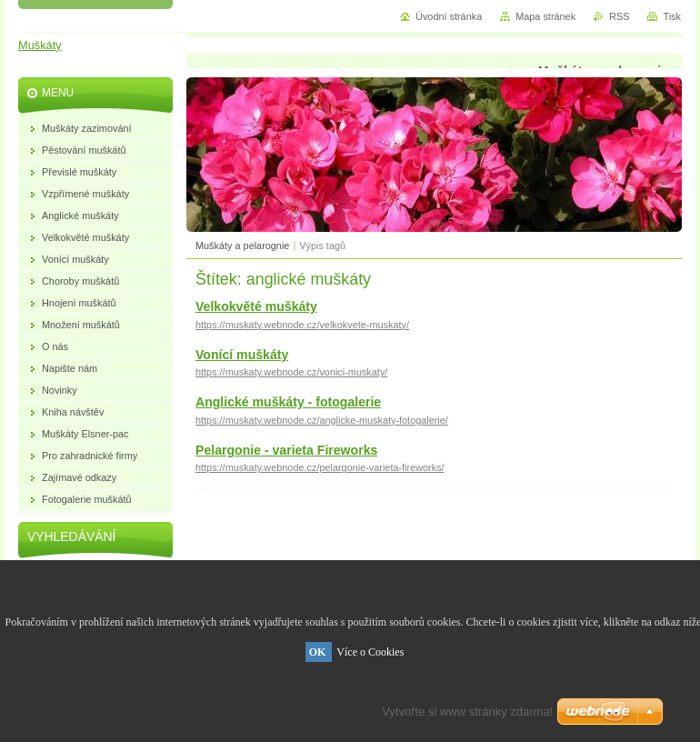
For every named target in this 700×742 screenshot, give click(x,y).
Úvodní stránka (449, 16)
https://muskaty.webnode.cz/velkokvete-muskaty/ (302, 325)
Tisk (672, 16)
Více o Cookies (370, 652)
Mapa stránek (545, 16)
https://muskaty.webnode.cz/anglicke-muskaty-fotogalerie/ (322, 420)
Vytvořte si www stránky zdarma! (467, 712)
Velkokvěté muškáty (256, 306)
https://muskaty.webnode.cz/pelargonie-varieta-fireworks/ (320, 467)
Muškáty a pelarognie (242, 246)
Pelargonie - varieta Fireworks (286, 450)
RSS (619, 16)
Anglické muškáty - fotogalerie (288, 402)
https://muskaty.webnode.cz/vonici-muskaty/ (291, 372)
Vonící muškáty (242, 355)
